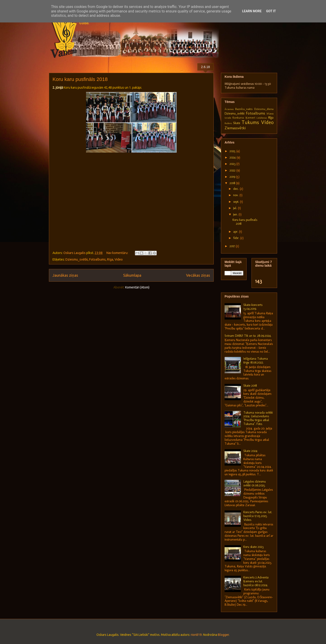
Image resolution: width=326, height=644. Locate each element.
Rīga (110, 259)
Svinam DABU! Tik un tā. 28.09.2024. (248, 336)
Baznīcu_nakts (244, 109)
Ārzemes (229, 109)
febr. (237, 238)
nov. (236, 195)
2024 (233, 157)
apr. (236, 232)
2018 (233, 183)
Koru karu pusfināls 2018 (80, 79)
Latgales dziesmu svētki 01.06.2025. (255, 483)
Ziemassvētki (235, 128)
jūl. (236, 208)
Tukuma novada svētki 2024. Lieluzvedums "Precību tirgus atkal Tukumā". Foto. (258, 418)
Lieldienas (262, 118)
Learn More (252, 11)
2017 (233, 246)
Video (119, 259)
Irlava (270, 113)
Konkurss (238, 118)
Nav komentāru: (118, 253)
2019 (233, 177)
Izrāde (228, 118)
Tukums (250, 122)
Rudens (228, 123)
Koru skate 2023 (253, 547)
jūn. (236, 214)
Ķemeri (250, 118)
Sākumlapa (132, 275)
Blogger (223, 635)
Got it (271, 11)
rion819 (196, 635)
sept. (237, 202)
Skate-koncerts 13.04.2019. (253, 307)
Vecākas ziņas (198, 275)
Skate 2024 (250, 451)
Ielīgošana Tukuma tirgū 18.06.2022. (256, 361)
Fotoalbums (97, 259)
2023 (233, 164)
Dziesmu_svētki (77, 259)
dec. (236, 189)
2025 (233, 151)
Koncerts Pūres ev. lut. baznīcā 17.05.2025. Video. (258, 516)
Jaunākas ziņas (65, 275)
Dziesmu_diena (264, 109)
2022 (233, 170)
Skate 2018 (250, 386)
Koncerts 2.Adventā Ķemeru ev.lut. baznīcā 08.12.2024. (256, 581)
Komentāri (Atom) (137, 287)
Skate (237, 123)
